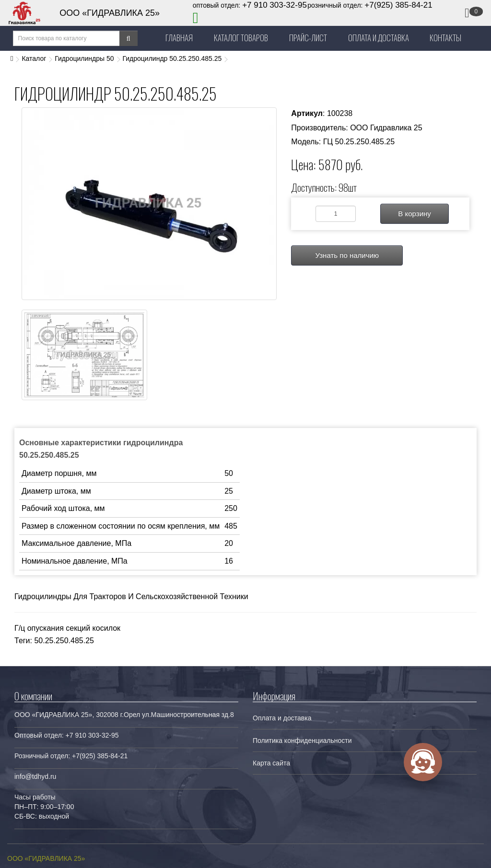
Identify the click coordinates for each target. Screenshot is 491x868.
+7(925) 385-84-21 (398, 5)
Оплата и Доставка (379, 38)
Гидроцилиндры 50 (84, 58)
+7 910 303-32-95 (275, 5)
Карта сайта (271, 763)
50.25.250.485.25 (64, 641)
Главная (179, 38)
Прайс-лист (308, 38)
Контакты (445, 38)
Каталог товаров (241, 38)
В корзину (414, 214)
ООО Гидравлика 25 (386, 128)
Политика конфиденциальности (302, 741)
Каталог (34, 58)
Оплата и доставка (282, 718)
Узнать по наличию (347, 255)
